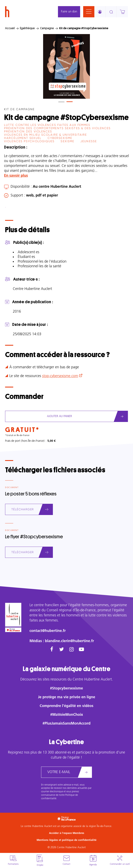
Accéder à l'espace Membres (67, 833)
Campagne (47, 28)
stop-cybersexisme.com (60, 376)
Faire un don (69, 12)
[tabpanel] (66, 66)
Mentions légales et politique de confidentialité (66, 840)
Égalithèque (27, 28)
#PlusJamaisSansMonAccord (66, 724)
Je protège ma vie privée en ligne (67, 697)
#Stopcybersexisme (66, 689)
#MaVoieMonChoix (67, 715)
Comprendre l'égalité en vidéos (66, 706)
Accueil (10, 28)
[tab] (61, 102)
